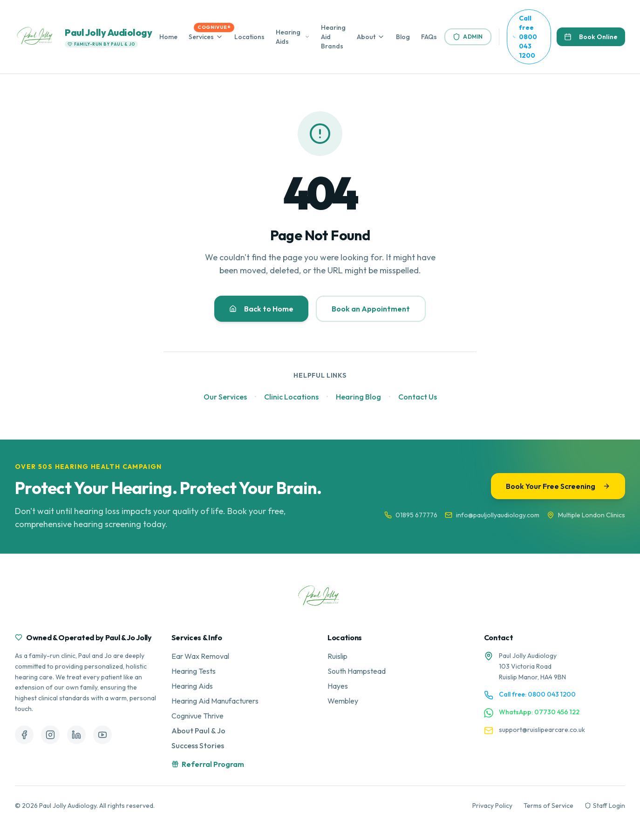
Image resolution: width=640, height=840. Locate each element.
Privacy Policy (492, 806)
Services (201, 37)
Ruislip (337, 656)
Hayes (338, 686)
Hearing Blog (358, 397)
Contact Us (418, 397)
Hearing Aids (288, 37)
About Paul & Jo (198, 731)
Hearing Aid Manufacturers (215, 701)
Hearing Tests (194, 671)
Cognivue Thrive (197, 716)
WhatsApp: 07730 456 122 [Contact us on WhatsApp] (539, 712)
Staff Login (605, 806)
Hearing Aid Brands (333, 37)
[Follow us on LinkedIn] (76, 735)
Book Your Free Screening (558, 486)
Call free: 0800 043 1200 (537, 694)
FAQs (429, 37)
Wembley (343, 701)
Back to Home (261, 309)
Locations (249, 37)
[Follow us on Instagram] (50, 735)
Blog (403, 37)
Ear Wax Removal (200, 656)
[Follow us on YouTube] (102, 735)
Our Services (225, 397)
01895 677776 (411, 515)
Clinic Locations (291, 397)
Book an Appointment (371, 309)
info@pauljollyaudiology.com (492, 515)
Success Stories (198, 745)
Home (168, 37)
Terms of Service (548, 806)
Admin (468, 37)
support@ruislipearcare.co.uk (542, 730)
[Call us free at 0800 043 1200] (529, 37)
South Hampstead (357, 671)
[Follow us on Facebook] (24, 735)
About (366, 37)
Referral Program (208, 764)
